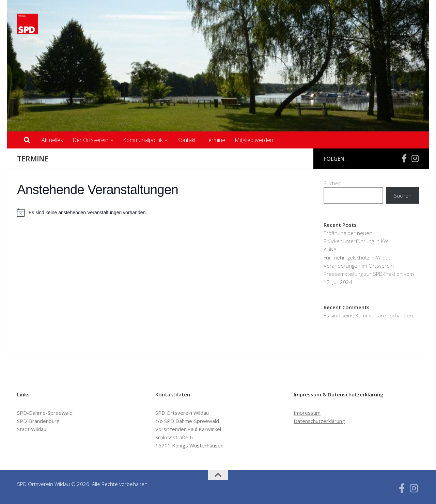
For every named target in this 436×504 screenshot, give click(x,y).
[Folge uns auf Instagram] (415, 158)
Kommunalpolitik (143, 140)
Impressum (307, 413)
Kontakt (186, 140)
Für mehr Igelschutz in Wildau (357, 257)
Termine (215, 140)
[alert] (160, 212)
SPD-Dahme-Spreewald (45, 413)
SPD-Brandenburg (38, 421)
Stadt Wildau (32, 429)
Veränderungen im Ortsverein (359, 266)
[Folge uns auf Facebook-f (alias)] (404, 158)
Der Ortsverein (90, 140)
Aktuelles (52, 140)
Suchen (332, 183)
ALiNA (330, 249)
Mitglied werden (254, 140)
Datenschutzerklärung (319, 421)
